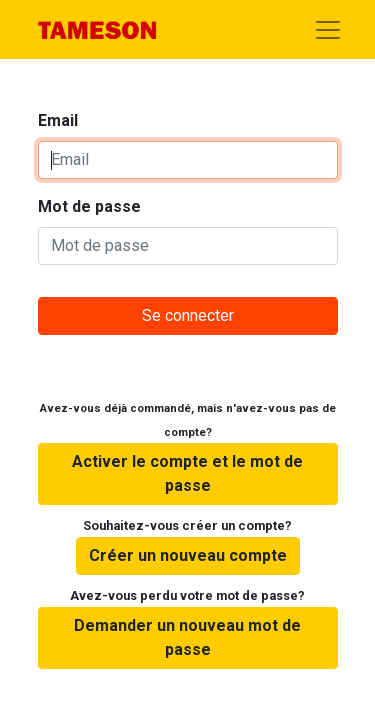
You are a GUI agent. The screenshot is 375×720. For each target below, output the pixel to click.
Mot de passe (89, 206)
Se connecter (188, 315)
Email (58, 120)
